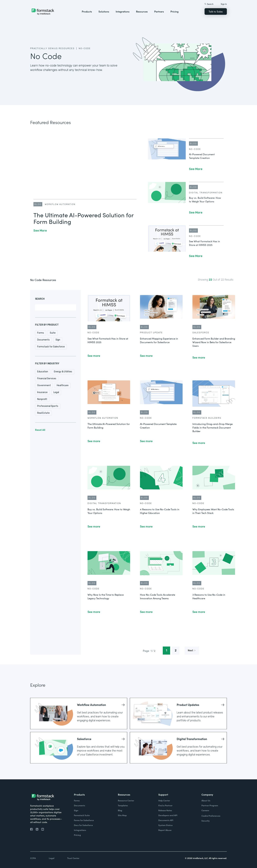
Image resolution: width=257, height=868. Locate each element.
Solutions (104, 11)
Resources (142, 11)
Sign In (224, 4)
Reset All (40, 430)
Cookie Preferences (211, 816)
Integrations (123, 11)
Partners (159, 11)
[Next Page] (192, 651)
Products (87, 11)
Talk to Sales (216, 11)
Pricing (174, 11)
